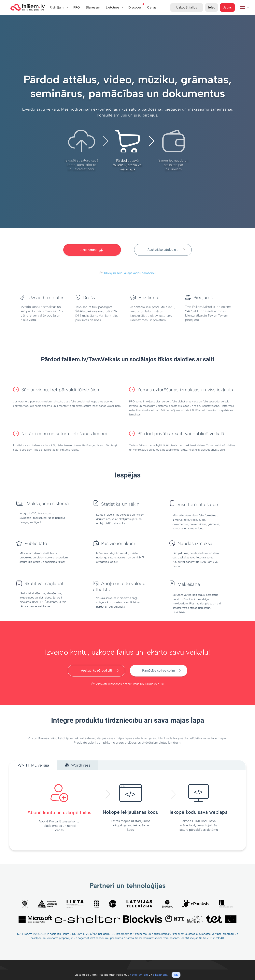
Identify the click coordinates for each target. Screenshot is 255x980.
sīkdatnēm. (160, 975)
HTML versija (33, 765)
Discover (135, 7)
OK (176, 975)
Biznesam (93, 7)
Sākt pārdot (92, 250)
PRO (77, 7)
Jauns (227, 7)
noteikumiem (139, 975)
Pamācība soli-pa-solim (159, 670)
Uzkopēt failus (187, 7)
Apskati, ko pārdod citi (163, 250)
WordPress (78, 765)
